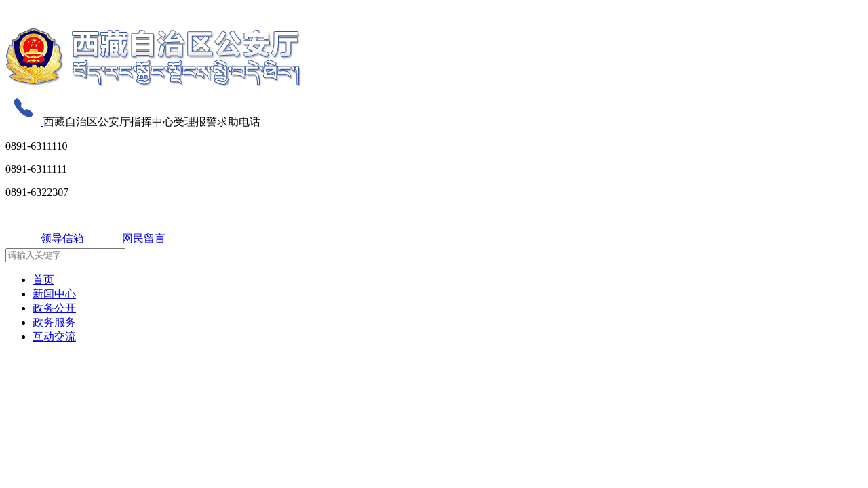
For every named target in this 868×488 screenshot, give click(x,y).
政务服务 (54, 322)
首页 (43, 280)
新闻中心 (54, 294)
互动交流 (54, 337)
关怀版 (70, 11)
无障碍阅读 (29, 11)
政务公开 (54, 308)
